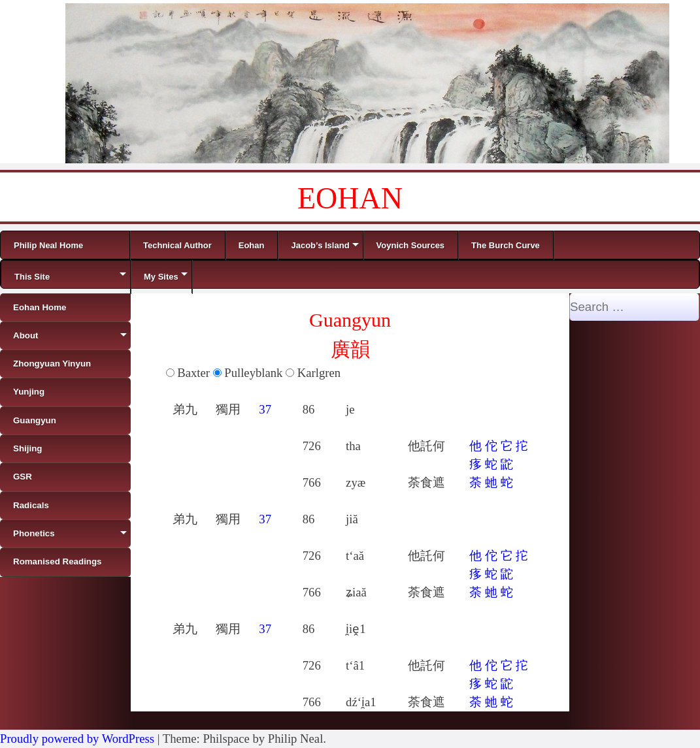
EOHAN (350, 198)
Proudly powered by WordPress (77, 739)
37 (265, 409)
